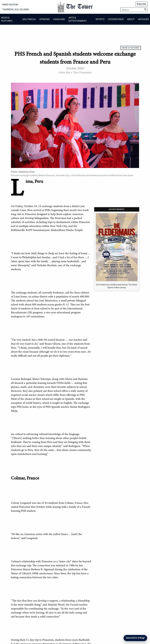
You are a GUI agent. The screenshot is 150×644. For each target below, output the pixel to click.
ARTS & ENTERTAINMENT (78, 19)
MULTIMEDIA (29, 19)
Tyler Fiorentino (82, 73)
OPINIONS (44, 19)
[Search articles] (132, 10)
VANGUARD (59, 19)
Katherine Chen (27, 172)
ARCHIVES (143, 19)
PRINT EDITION (10, 5)
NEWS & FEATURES (7, 19)
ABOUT (131, 19)
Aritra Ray (64, 73)
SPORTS (100, 19)
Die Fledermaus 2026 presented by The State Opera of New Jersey (117, 286)
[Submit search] (145, 10)
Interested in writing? (135, 638)
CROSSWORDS (116, 19)
